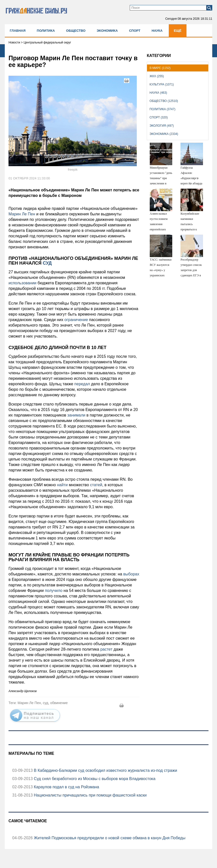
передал (82, 384)
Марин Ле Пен (22, 214)
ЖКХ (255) (157, 76)
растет (106, 649)
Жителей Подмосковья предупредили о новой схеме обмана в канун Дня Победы (109, 838)
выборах (131, 574)
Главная (18, 31)
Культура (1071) (162, 84)
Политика (46, 31)
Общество (76, 31)
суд (47, 263)
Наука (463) (158, 93)
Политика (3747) (162, 109)
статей (96, 485)
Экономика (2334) (164, 134)
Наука (157, 31)
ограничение (76, 320)
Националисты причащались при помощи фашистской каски (90, 795)
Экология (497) (162, 126)
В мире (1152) (160, 68)
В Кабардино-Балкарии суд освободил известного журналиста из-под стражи (105, 770)
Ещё (178, 31)
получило (53, 591)
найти (62, 485)
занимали (76, 415)
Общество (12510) (164, 101)
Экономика (107, 31)
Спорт (135, 31)
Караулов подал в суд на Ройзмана (66, 787)
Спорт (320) (159, 117)
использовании (22, 283)
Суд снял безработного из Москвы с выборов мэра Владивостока (94, 779)
